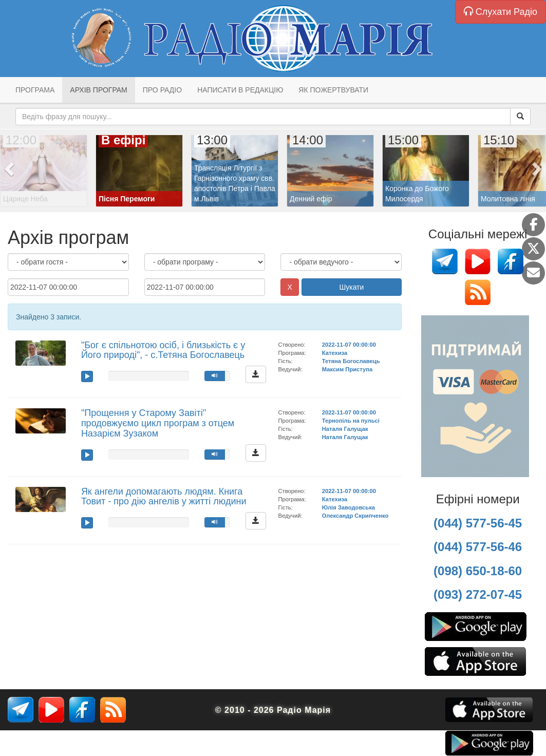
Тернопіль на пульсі (351, 421)
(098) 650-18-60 (478, 571)
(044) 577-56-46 (478, 547)
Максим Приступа (347, 369)
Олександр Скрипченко (355, 516)
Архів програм (98, 90)
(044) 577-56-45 (478, 523)
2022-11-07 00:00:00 (349, 345)
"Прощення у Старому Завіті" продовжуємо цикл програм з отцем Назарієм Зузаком (158, 423)
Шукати (351, 287)
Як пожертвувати (333, 90)
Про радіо (162, 90)
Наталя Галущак (345, 429)
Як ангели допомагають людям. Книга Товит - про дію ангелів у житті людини (164, 497)
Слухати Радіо (501, 12)
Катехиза (335, 353)
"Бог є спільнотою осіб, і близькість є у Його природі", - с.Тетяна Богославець (163, 350)
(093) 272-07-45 (478, 594)
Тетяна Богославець (351, 361)
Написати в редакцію (240, 90)
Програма (35, 90)
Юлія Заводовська (349, 507)
